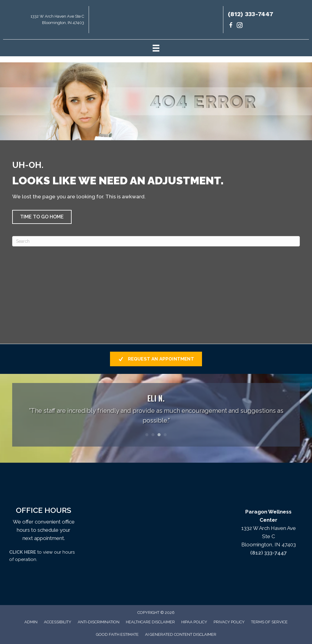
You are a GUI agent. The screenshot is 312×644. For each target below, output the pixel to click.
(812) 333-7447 (251, 14)
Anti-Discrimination (99, 622)
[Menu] (156, 48)
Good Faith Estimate (117, 634)
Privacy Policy (229, 622)
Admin (31, 622)
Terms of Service (269, 622)
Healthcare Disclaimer (150, 622)
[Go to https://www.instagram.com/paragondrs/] (240, 26)
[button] (42, 217)
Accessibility (58, 622)
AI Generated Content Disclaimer (181, 634)
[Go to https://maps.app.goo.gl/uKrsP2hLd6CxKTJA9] (44, 21)
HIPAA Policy (194, 622)
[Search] (156, 241)
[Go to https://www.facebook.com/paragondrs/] (231, 26)
